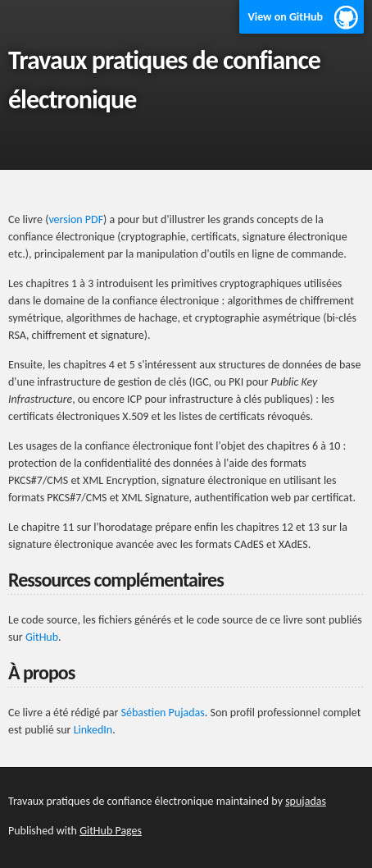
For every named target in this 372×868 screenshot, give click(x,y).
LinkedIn (93, 730)
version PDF (76, 219)
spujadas (306, 801)
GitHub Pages (111, 831)
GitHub (42, 637)
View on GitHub (285, 17)
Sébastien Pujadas (163, 713)
